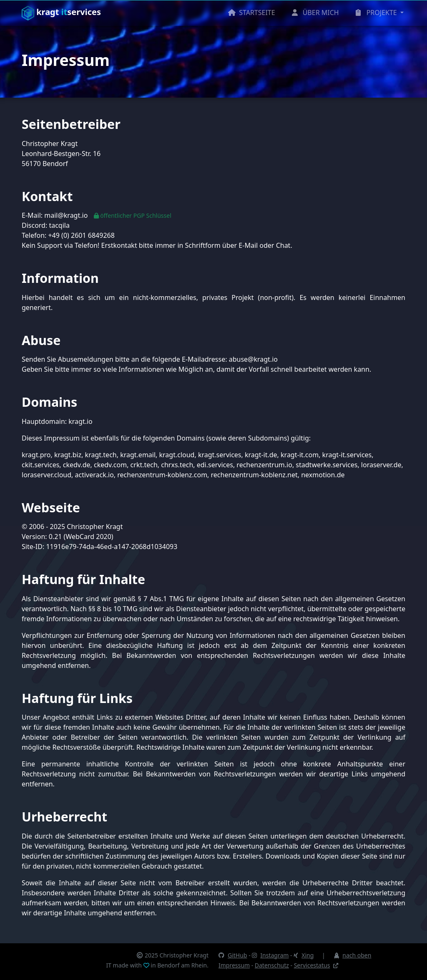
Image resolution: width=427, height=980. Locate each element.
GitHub (233, 955)
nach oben (352, 955)
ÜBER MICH (315, 13)
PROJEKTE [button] (377, 13)
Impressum (234, 965)
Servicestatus (316, 965)
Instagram (270, 955)
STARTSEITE (252, 13)
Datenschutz (272, 965)
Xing (304, 955)
